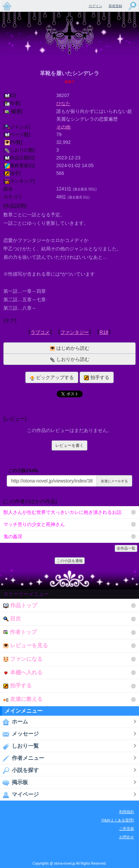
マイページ (19, 795)
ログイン (95, 6)
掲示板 (14, 782)
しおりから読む (70, 359)
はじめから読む (70, 348)
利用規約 (127, 812)
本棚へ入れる (23, 672)
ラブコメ (40, 332)
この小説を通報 (70, 561)
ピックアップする (52, 378)
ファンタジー (75, 332)
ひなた (63, 103)
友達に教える (23, 699)
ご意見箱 (127, 829)
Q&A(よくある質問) (118, 820)
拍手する (97, 378)
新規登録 (115, 6)
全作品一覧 (126, 548)
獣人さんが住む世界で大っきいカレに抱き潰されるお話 (62, 512)
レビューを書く (69, 445)
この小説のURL (24, 471)
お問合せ (127, 837)
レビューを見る (26, 645)
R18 (104, 332)
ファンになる (23, 659)
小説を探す (19, 770)
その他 (63, 127)
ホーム (14, 722)
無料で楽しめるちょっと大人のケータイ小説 (7, 6)
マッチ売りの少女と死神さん (34, 524)
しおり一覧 (19, 746)
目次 (12, 618)
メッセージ (19, 734)
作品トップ (20, 605)
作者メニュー (22, 758)
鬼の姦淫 (13, 536)
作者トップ (20, 632)
